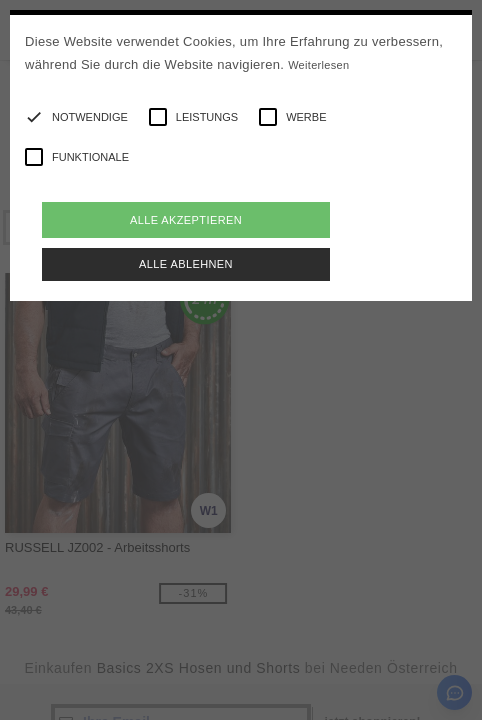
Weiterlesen (318, 65)
